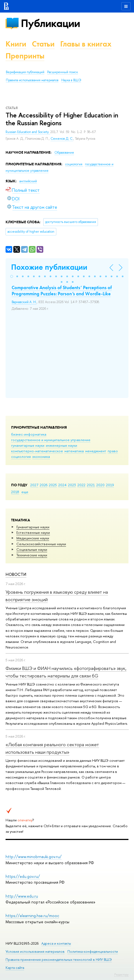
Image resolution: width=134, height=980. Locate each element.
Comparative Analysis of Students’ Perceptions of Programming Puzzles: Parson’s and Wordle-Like (62, 291)
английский (28, 181)
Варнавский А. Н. (24, 302)
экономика (41, 456)
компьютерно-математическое (37, 451)
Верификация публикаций (25, 72)
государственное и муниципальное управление (51, 440)
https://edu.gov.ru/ (23, 876)
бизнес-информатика (29, 434)
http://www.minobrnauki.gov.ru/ (34, 857)
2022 (81, 485)
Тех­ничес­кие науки (32, 555)
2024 (62, 485)
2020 (100, 485)
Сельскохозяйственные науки (41, 544)
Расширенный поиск (63, 72)
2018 (15, 492)
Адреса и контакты (56, 943)
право (113, 451)
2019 (110, 485)
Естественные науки (33, 532)
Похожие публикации (49, 267)
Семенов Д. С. (62, 139)
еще (25, 492)
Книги (16, 44)
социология (21, 456)
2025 (53, 485)
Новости (16, 574)
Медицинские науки (33, 538)
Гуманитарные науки (33, 527)
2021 (91, 485)
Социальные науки (32, 549)
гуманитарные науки (28, 445)
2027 (34, 485)
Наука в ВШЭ (71, 80)
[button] (12, 276)
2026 (44, 485)
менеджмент (96, 451)
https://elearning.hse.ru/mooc (32, 916)
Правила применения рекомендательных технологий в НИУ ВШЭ (59, 960)
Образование (64, 153)
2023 (72, 485)
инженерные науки (61, 445)
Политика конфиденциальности (93, 951)
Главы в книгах (86, 44)
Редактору (121, 974)
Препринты (25, 56)
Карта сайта (15, 968)
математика (74, 451)
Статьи (43, 44)
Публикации (50, 23)
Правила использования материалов (32, 80)
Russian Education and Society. (28, 132)
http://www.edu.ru (22, 896)
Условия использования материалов (35, 951)
